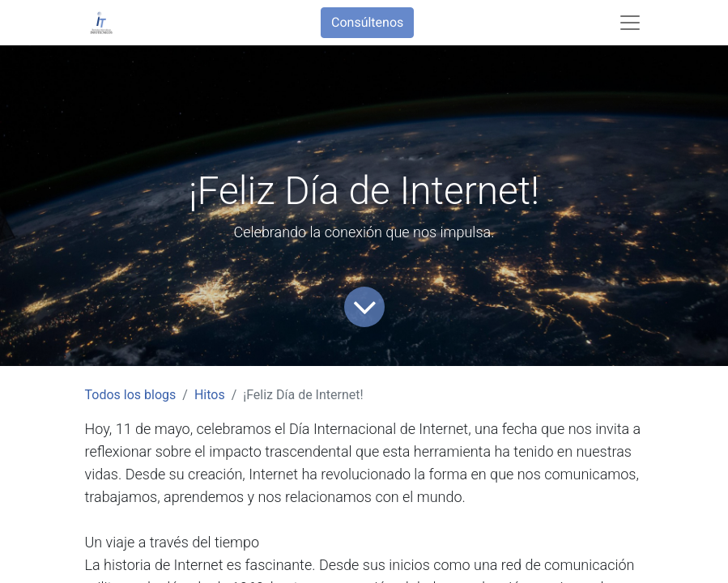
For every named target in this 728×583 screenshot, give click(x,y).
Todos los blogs (131, 395)
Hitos (210, 395)
